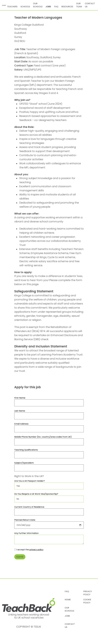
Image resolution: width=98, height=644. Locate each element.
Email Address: (22, 424)
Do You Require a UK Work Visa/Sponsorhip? (36, 494)
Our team (79, 5)
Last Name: (20, 411)
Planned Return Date (25, 520)
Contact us (90, 5)
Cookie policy (87, 601)
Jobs (48, 7)
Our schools (38, 5)
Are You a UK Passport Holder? (30, 481)
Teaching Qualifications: (26, 450)
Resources (67, 7)
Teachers (12, 7)
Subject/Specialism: (24, 463)
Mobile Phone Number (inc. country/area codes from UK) (43, 437)
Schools (25, 7)
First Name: (20, 398)
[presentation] (34, 566)
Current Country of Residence (29, 507)
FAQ (56, 7)
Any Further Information (26, 533)
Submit (20, 557)
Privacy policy (88, 593)
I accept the (29, 550)
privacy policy (36, 550)
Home (68, 600)
